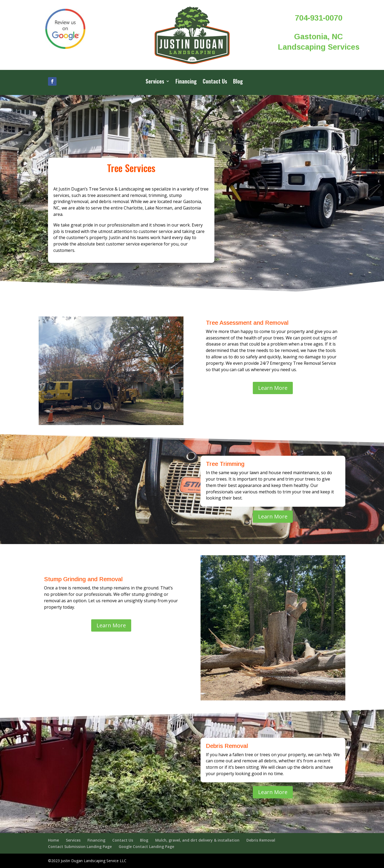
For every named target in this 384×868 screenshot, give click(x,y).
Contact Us (215, 82)
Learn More (273, 388)
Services (155, 82)
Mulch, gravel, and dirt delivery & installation (197, 840)
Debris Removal (261, 840)
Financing (186, 82)
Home (53, 840)
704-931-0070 (319, 18)
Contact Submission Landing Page (80, 847)
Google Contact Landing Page (146, 847)
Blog (238, 82)
